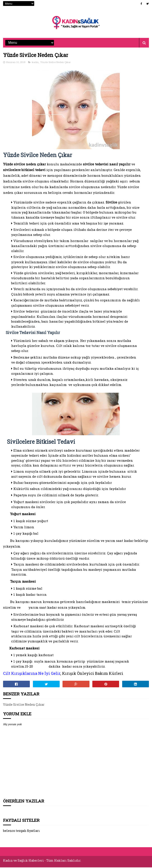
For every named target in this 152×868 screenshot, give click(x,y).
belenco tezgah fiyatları (21, 832)
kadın (35, 63)
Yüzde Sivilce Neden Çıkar (55, 63)
